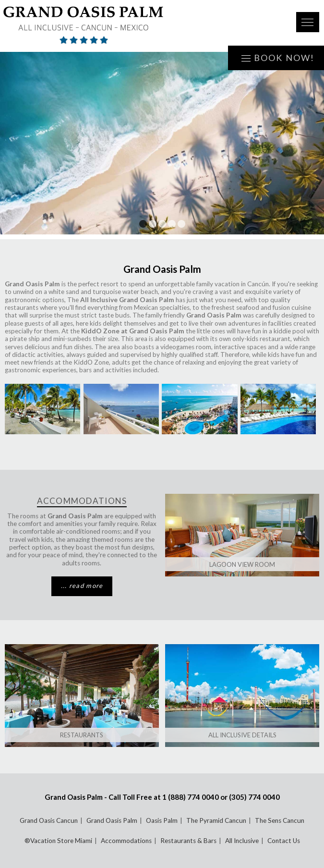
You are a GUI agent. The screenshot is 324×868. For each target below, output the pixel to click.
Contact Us (284, 841)
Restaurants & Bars (188, 841)
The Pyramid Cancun (216, 820)
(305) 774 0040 (254, 797)
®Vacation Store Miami (58, 841)
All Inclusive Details (242, 735)
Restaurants (82, 735)
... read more (82, 586)
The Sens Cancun (280, 820)
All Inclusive (242, 841)
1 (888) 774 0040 (191, 797)
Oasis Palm (162, 820)
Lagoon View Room (242, 564)
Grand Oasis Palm (112, 820)
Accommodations (126, 841)
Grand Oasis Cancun (49, 820)
